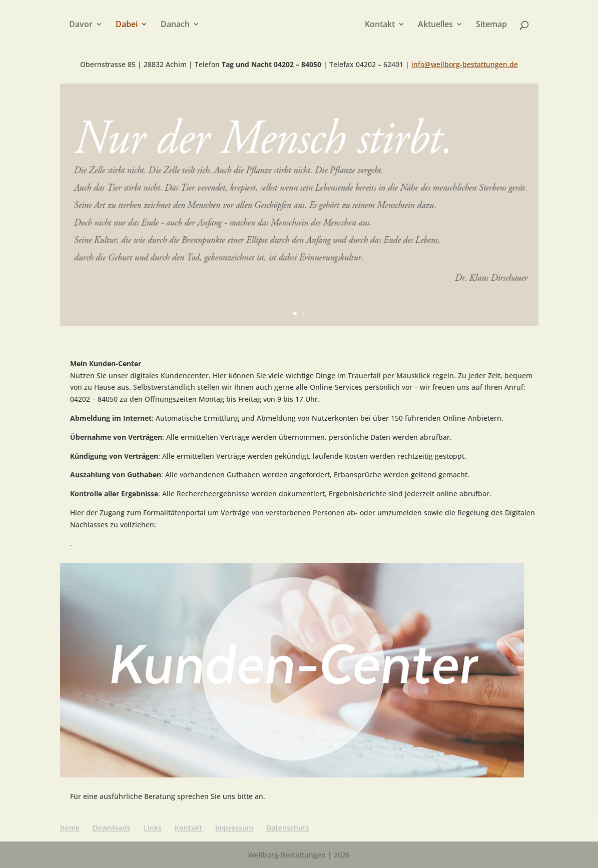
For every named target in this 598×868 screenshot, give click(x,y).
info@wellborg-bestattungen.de (465, 64)
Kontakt (380, 25)
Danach (175, 25)
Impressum (234, 828)
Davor (81, 25)
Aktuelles (435, 25)
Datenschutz (288, 828)
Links (153, 828)
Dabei (127, 25)
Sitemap (491, 25)
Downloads (112, 828)
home (70, 828)
